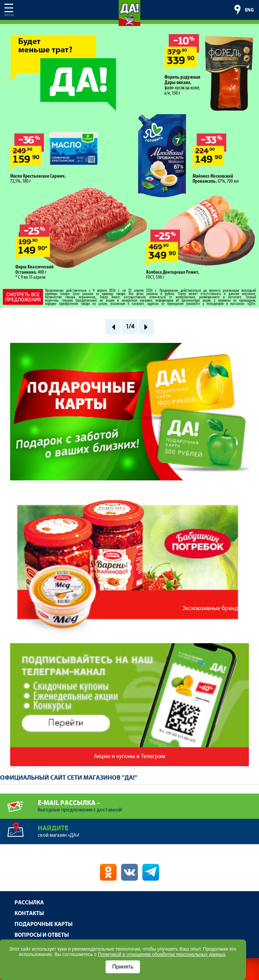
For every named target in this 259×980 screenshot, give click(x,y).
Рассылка (29, 903)
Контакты (29, 914)
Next (146, 327)
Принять (123, 967)
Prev (113, 327)
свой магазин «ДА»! (148, 828)
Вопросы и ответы (42, 935)
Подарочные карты (44, 924)
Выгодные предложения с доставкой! (148, 803)
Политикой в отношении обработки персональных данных (162, 954)
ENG (249, 10)
